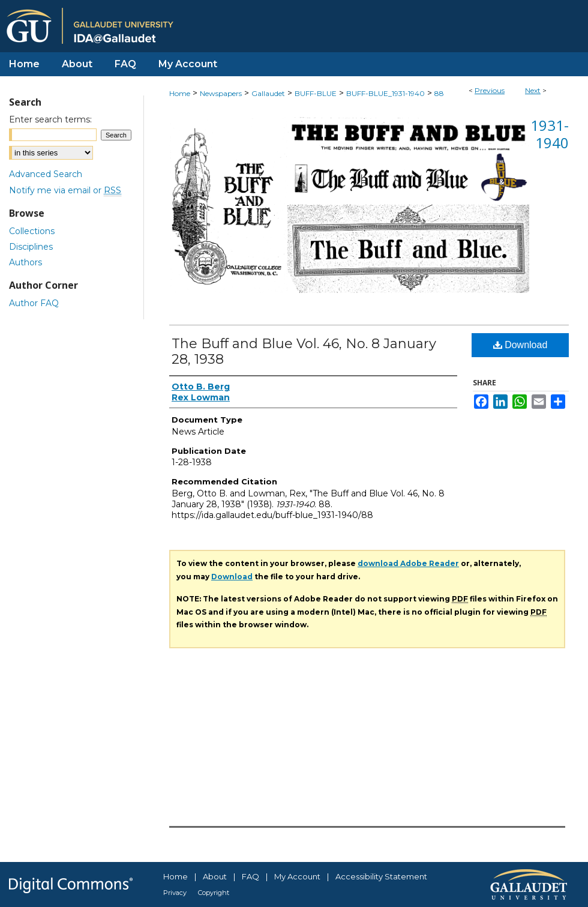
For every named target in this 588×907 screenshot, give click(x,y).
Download (520, 345)
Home (180, 93)
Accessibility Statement (381, 876)
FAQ (250, 876)
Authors (25, 262)
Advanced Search (46, 174)
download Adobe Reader (408, 563)
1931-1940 (550, 134)
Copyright (214, 893)
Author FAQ (34, 303)
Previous (490, 90)
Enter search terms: (50, 119)
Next (533, 90)
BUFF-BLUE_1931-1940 (385, 93)
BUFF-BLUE (316, 93)
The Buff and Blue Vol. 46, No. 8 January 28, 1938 (304, 351)
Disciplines (31, 247)
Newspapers (221, 93)
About (215, 876)
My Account (297, 876)
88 (439, 93)
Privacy (175, 893)
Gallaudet (268, 93)
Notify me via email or (65, 190)
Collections (32, 231)
